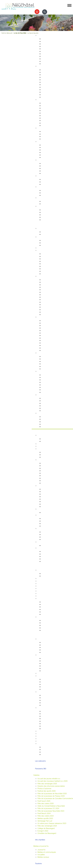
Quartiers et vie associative (47, 676)
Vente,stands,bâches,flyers (52, 724)
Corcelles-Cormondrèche (51, 300)
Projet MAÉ (46, 576)
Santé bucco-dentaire (50, 152)
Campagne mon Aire (49, 642)
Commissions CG (48, 473)
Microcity (45, 499)
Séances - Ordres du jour (51, 466)
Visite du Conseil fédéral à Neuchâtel (51, 806)
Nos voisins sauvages (50, 377)
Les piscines (46, 245)
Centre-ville (42, 353)
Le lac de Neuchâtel (20, 33)
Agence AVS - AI (48, 171)
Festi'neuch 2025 (44, 801)
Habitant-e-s (42, 66)
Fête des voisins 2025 (46, 803)
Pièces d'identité (48, 82)
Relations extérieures (45, 528)
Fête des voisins (48, 687)
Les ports (45, 398)
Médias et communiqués (47, 852)
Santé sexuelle (47, 150)
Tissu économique (48, 501)
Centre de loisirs (48, 650)
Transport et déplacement (47, 250)
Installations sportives (49, 240)
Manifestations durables (50, 714)
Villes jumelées (47, 532)
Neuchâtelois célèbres (50, 287)
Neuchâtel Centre (48, 366)
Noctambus (46, 261)
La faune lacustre (48, 411)
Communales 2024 (49, 666)
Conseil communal (44, 449)
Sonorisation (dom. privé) (51, 721)
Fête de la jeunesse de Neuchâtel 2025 (52, 793)
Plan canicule (47, 201)
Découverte (46, 612)
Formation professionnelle (47, 586)
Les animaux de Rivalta (50, 343)
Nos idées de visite (49, 419)
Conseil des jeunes (49, 647)
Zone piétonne (47, 356)
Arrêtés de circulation (49, 103)
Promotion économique (50, 504)
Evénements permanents (51, 232)
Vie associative (47, 750)
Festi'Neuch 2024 (44, 813)
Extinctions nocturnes (49, 182)
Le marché (46, 359)
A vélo (44, 266)
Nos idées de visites (49, 295)
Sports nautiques (48, 406)
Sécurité (41, 100)
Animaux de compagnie (50, 139)
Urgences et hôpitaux (50, 145)
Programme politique (49, 455)
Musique (45, 338)
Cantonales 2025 (48, 663)
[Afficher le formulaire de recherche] (45, 12)
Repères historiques (49, 280)
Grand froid (46, 204)
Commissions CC (48, 457)
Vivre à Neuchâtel (40, 32)
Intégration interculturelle (51, 695)
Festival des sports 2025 (47, 791)
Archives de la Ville (44, 598)
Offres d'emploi (47, 190)
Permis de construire (49, 46)
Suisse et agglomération (50, 534)
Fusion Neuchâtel (44, 435)
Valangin (45, 305)
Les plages (46, 401)
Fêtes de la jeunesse (49, 573)
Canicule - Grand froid (46, 198)
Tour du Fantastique (49, 330)
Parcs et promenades (50, 54)
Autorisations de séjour (50, 85)
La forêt (44, 390)
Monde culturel (47, 321)
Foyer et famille (43, 128)
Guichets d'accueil (48, 70)
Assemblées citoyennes (46, 673)
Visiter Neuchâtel (44, 276)
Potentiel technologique (50, 561)
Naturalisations (47, 90)
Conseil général (43, 460)
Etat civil (45, 92)
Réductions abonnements (51, 256)
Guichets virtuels (44, 446)
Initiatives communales (50, 521)
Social (40, 160)
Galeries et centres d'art (51, 333)
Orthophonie (46, 147)
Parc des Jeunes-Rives (50, 392)
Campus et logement (45, 593)
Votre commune (39, 432)
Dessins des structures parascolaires (51, 786)
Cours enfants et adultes (51, 243)
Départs (45, 77)
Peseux (44, 302)
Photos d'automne (44, 788)
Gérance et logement (49, 44)
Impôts (44, 97)
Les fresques (46, 364)
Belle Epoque (47, 307)
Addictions (45, 155)
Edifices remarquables (50, 282)
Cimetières (45, 95)
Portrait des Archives (49, 614)
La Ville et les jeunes (45, 639)
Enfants (44, 131)
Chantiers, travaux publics (51, 49)
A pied (44, 264)
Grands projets (47, 39)
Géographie (46, 292)
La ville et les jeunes (49, 754)
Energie (44, 179)
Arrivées (45, 75)
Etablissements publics (50, 492)
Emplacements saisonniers (51, 494)
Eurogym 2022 (43, 831)
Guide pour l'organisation (51, 711)
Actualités (41, 855)
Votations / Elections (49, 747)
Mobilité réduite (47, 274)
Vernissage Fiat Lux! (45, 821)
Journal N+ (42, 850)
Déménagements (48, 80)
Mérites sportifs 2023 (45, 818)
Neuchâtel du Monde (49, 537)
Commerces (46, 489)
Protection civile (47, 120)
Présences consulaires (50, 703)
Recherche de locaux (49, 506)
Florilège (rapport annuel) (51, 350)
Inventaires (46, 602)
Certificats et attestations (51, 217)
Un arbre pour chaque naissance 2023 (52, 823)
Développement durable (46, 176)
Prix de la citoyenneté (45, 741)
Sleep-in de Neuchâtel (50, 163)
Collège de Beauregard (46, 828)
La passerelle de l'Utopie (51, 403)
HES (39, 581)
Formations (46, 625)
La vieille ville (46, 361)
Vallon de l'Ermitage (49, 385)
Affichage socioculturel (50, 716)
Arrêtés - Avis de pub (50, 471)
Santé (40, 141)
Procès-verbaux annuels (51, 481)
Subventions (42, 731)
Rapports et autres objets (51, 476)
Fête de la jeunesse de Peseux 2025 (51, 796)
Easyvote (45, 661)
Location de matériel (49, 729)
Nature (40, 371)
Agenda (40, 228)
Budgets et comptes (45, 542)
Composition (46, 452)
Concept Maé (47, 134)
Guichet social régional (50, 168)
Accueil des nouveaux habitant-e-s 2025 (52, 781)
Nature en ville (47, 56)
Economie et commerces (47, 486)
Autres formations (44, 591)
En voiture (45, 271)
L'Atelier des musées (49, 348)
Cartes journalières (48, 259)
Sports (40, 237)
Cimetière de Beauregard (47, 833)
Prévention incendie (49, 113)
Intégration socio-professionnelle (53, 173)
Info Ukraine (46, 705)
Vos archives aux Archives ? (52, 609)
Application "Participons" (47, 739)
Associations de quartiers (51, 679)
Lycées (40, 578)
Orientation (46, 195)
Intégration (41, 692)
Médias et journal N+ (41, 846)
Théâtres (45, 325)
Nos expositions (47, 607)
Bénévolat (41, 736)
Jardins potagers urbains (51, 689)
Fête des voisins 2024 (46, 816)
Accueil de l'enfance (49, 220)
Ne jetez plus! (47, 184)
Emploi (40, 187)
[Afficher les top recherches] (37, 12)
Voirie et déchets (48, 51)
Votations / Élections (45, 655)
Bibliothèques (47, 345)
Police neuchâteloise (49, 125)
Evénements (46, 323)
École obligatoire (44, 570)
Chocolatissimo (47, 310)
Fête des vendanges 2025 (47, 784)
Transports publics (48, 254)
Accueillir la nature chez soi (52, 375)
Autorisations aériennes (50, 123)
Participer (37, 635)
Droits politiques (43, 515)
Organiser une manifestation (48, 708)
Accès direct (42, 206)
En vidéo (45, 314)
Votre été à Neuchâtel (50, 297)
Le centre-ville (47, 497)
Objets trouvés (47, 72)
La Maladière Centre (49, 369)
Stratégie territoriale (49, 41)
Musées (44, 328)
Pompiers (45, 116)
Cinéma (44, 340)
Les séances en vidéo (50, 468)
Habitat (40, 35)
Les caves (41, 248)
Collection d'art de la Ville (51, 335)
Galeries (36, 775)
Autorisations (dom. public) (51, 719)
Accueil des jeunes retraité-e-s (49, 779)
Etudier (36, 566)
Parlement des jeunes (50, 645)
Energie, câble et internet (51, 64)
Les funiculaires (47, 312)
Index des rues (47, 59)
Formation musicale (45, 596)
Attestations (46, 87)
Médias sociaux (43, 857)
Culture (40, 317)
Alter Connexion (47, 698)
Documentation (47, 441)
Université (41, 583)
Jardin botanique (48, 382)
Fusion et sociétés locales (51, 682)
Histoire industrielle (48, 285)
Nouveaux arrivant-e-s (50, 700)
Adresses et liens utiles (50, 157)
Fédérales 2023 (47, 668)
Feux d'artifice (47, 726)
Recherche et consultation (51, 604)
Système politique (48, 526)
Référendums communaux (51, 523)
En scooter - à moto (49, 269)
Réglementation (43, 509)
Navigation (45, 408)
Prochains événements (50, 234)
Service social (47, 166)
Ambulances (46, 118)
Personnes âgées (48, 136)
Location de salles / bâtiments (49, 734)
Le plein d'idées (47, 652)
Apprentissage (47, 193)
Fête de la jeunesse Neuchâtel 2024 (51, 811)
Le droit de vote (47, 518)
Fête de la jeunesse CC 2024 (48, 808)
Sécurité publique (48, 108)
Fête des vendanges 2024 (47, 826)
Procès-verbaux (47, 478)
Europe (44, 539)
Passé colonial (47, 290)
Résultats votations (49, 671)
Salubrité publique (48, 110)
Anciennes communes (50, 483)
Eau (43, 61)
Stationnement (47, 106)
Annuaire (41, 444)
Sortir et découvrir (40, 225)
